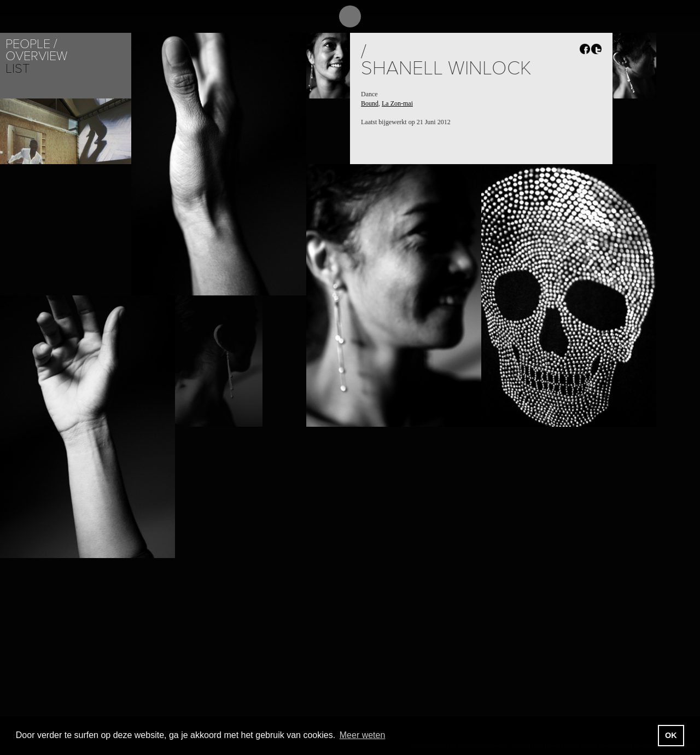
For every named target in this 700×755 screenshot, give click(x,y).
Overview (36, 56)
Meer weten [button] (363, 735)
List (17, 69)
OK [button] (671, 735)
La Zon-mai (397, 103)
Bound (370, 103)
